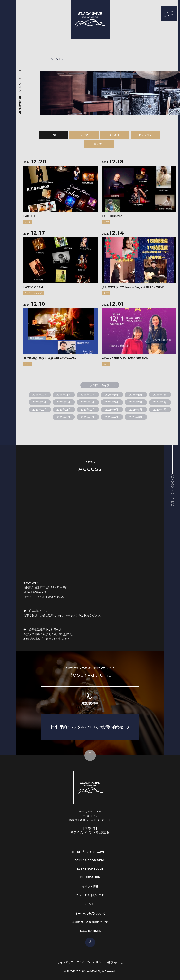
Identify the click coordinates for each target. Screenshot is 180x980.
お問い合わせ (115, 962)
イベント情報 (20, 88)
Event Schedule (90, 869)
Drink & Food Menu (90, 860)
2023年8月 (136, 410)
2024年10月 (88, 395)
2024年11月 (64, 395)
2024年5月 (64, 402)
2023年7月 (160, 410)
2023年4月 (112, 417)
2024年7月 (160, 395)
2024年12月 (20, 104)
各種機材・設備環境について (90, 922)
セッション (145, 135)
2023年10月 (88, 410)
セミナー (99, 144)
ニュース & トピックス (90, 895)
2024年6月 (40, 402)
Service (90, 904)
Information (90, 877)
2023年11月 (64, 410)
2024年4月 (88, 402)
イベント (115, 135)
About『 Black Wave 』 (90, 852)
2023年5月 (88, 417)
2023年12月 (40, 410)
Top (20, 73)
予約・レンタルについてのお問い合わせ (91, 727)
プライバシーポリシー (90, 962)
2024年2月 (136, 402)
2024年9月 (112, 395)
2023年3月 (136, 417)
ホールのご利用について (90, 914)
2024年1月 (160, 402)
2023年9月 (112, 410)
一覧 (53, 135)
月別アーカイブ (100, 385)
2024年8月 (136, 395)
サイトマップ (65, 962)
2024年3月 (112, 402)
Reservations (90, 931)
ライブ (84, 135)
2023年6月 (64, 417)
